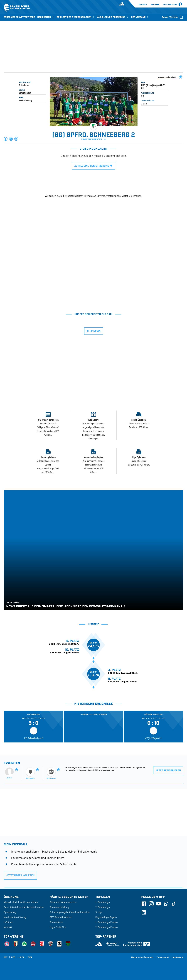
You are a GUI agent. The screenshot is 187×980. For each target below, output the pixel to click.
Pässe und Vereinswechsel (64, 902)
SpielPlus (143, 5)
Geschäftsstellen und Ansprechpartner (24, 907)
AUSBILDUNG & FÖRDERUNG (113, 17)
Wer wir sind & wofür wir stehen (21, 902)
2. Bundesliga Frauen (107, 927)
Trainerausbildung (59, 907)
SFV (6, 957)
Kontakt (8, 927)
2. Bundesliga (103, 907)
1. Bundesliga (103, 902)
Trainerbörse (56, 922)
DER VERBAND (140, 17)
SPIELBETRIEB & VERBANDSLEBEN (76, 17)
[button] (6, 139)
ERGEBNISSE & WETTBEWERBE (19, 17)
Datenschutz (163, 957)
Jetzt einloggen (170, 5)
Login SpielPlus (58, 927)
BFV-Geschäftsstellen (61, 917)
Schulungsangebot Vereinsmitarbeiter (70, 912)
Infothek (155, 5)
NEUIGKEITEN (46, 17)
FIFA (30, 957)
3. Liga (99, 912)
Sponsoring (10, 912)
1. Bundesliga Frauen (107, 922)
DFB (13, 957)
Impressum (178, 957)
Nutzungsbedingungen (142, 957)
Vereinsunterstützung (15, 917)
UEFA (21, 957)
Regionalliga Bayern (106, 917)
